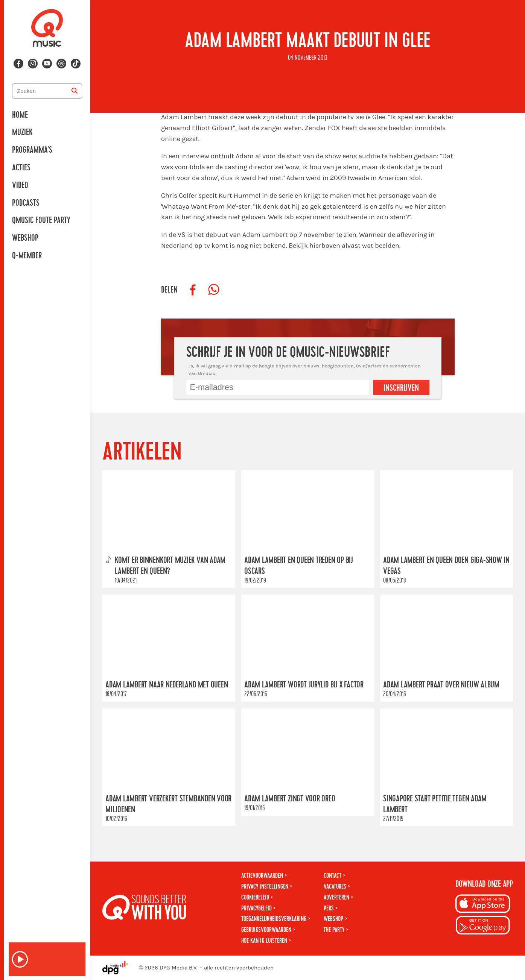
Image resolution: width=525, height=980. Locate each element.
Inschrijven (401, 388)
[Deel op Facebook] (193, 290)
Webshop (25, 238)
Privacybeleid (256, 908)
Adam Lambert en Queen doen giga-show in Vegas (446, 566)
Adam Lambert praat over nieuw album (441, 685)
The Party (334, 930)
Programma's (32, 150)
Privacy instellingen (265, 887)
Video (20, 185)
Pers (329, 908)
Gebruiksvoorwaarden (266, 930)
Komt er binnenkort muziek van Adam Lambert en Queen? (170, 566)
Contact (332, 876)
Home (20, 115)
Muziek (22, 132)
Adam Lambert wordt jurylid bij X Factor (304, 685)
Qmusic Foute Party (41, 220)
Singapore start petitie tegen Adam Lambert (435, 804)
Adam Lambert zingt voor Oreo (290, 799)
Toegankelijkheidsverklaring (274, 919)
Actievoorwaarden (262, 876)
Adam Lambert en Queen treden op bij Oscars (299, 566)
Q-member (27, 256)
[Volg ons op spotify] (61, 64)
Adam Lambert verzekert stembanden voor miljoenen (168, 804)
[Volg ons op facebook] (18, 64)
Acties (21, 168)
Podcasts (26, 203)
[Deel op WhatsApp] (214, 290)
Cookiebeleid (255, 897)
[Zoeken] (75, 91)
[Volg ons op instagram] (33, 64)
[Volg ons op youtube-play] (47, 64)
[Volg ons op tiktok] (76, 64)
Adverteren (336, 897)
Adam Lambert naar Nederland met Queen (167, 685)
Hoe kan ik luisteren (264, 941)
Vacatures (335, 887)
